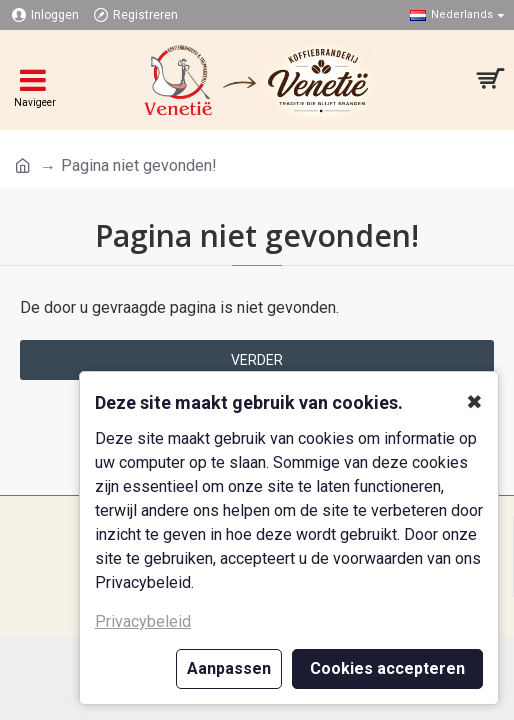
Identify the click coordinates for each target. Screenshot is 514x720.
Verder (257, 360)
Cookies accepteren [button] (387, 668)
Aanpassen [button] (229, 668)
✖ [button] (474, 402)
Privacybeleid (143, 621)
